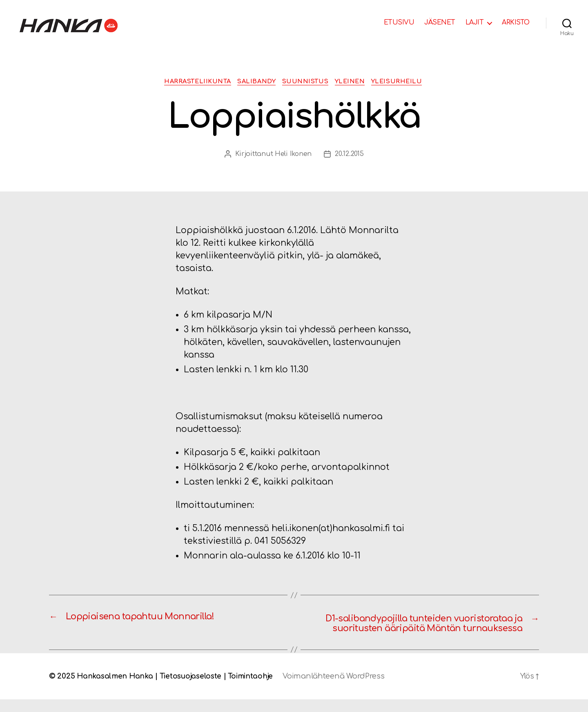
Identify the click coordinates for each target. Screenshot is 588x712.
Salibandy (255, 82)
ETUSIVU (399, 22)
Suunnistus (307, 82)
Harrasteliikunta (192, 82)
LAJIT (475, 22)
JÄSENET (440, 22)
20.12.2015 (350, 155)
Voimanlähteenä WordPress (341, 689)
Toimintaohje (256, 689)
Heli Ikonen (293, 155)
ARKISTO (516, 22)
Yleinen (355, 82)
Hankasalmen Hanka (116, 689)
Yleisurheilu (405, 82)
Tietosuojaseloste (194, 689)
